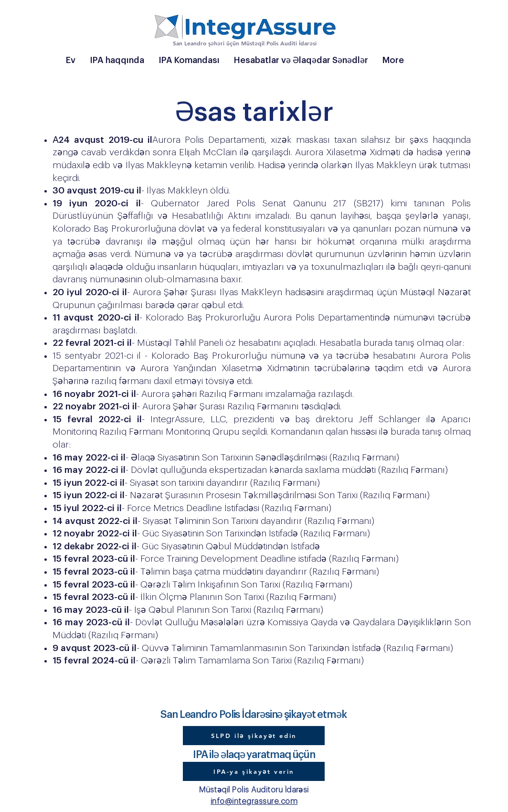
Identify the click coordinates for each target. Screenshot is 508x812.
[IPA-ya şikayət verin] (254, 771)
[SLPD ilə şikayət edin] (254, 736)
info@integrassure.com (254, 801)
